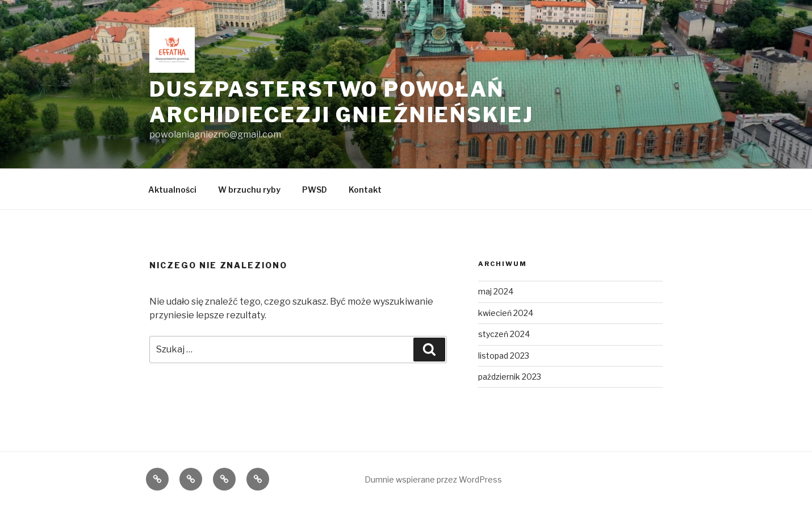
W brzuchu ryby (249, 190)
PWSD (315, 190)
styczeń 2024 (504, 334)
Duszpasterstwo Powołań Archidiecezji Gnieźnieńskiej (342, 102)
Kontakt (365, 190)
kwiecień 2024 (506, 313)
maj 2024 (496, 291)
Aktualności (172, 190)
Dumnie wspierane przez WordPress (433, 479)
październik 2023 (510, 377)
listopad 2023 (504, 356)
